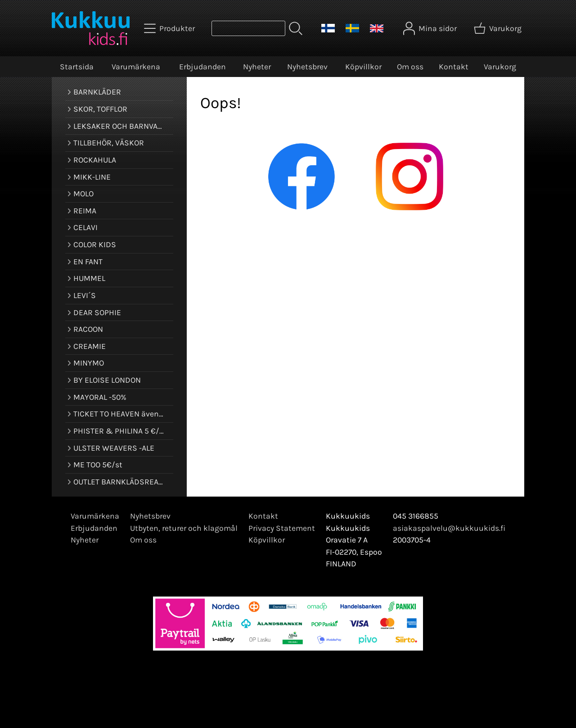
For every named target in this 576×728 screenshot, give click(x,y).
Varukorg (500, 67)
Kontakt (454, 67)
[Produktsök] (248, 28)
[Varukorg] (499, 28)
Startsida (77, 67)
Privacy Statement (282, 528)
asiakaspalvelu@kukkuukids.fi (449, 528)
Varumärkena (136, 67)
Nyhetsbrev (307, 67)
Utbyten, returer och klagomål (184, 528)
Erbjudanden (202, 67)
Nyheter (257, 67)
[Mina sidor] (431, 28)
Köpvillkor (363, 67)
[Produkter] (170, 28)
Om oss (410, 67)
